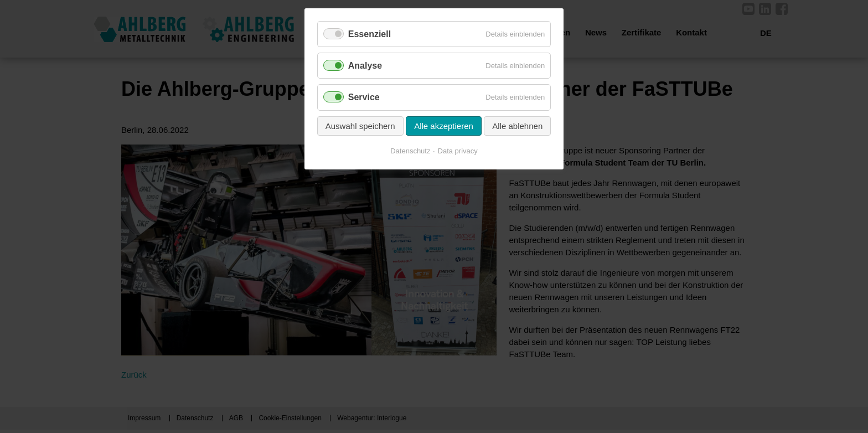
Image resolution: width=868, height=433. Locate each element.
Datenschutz (410, 151)
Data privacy (458, 151)
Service (364, 97)
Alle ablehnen (517, 126)
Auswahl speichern (360, 126)
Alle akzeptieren (444, 126)
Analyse (365, 66)
